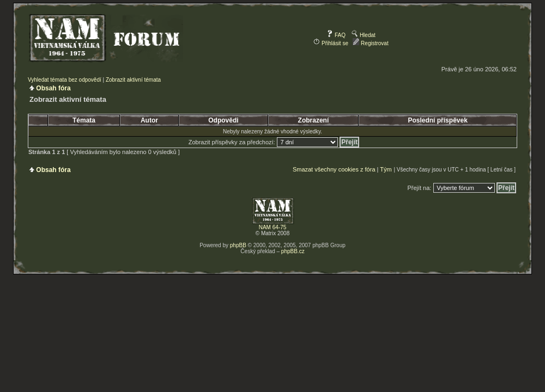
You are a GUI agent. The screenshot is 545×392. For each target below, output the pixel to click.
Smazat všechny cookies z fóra (334, 169)
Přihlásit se (331, 43)
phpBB (238, 245)
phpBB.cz (293, 251)
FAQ (336, 35)
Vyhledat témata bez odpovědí (65, 80)
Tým (386, 169)
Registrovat (370, 43)
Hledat (364, 35)
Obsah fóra (53, 88)
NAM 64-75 (273, 227)
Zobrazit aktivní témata (133, 80)
